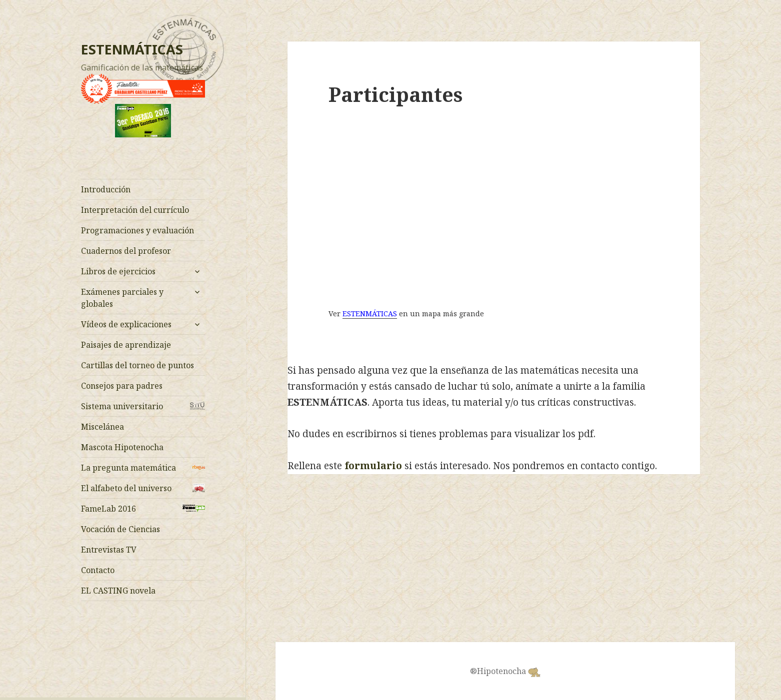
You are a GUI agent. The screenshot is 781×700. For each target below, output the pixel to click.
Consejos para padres (122, 386)
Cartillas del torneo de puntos (137, 365)
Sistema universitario (122, 406)
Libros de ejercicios (118, 271)
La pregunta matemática (128, 468)
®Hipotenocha (505, 671)
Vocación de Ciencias (120, 529)
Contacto (98, 570)
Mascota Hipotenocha (122, 447)
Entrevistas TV (109, 550)
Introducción (106, 189)
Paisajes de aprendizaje (126, 345)
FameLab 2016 (108, 509)
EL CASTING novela (118, 591)
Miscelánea (102, 427)
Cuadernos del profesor (126, 251)
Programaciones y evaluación (137, 230)
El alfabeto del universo (126, 488)
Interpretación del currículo (135, 210)
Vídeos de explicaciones (126, 324)
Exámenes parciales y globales (122, 298)
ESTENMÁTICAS (132, 49)
